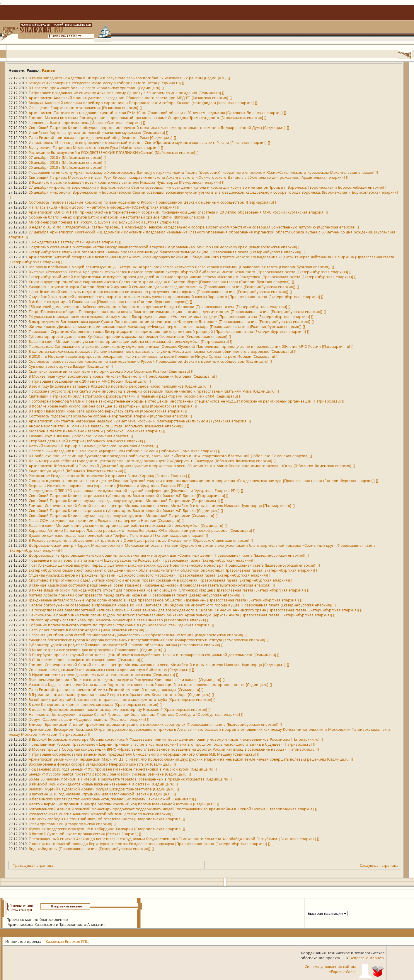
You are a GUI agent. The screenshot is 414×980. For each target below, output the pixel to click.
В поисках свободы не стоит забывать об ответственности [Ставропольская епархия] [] (107, 819)
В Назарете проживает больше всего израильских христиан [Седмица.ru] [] (96, 88)
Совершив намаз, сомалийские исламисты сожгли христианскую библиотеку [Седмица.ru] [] (111, 669)
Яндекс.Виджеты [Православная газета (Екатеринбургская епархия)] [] (91, 849)
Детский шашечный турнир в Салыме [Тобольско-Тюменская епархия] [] (93, 446)
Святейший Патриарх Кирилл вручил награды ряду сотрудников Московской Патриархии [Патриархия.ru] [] (126, 500)
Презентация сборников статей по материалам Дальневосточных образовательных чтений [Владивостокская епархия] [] (138, 635)
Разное (48, 70)
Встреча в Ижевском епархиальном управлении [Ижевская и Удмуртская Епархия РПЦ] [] (109, 485)
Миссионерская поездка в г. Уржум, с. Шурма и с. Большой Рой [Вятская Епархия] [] (104, 222)
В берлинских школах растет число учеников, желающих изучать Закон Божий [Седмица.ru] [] (113, 799)
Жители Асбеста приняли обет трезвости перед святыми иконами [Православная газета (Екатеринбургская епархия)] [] (136, 595)
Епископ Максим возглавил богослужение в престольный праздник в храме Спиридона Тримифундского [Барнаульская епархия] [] (148, 117)
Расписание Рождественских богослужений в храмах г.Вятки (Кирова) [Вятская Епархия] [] (110, 476)
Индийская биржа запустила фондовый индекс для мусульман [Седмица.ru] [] (99, 132)
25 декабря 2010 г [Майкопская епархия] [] (67, 167)
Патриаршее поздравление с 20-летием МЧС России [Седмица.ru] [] (90, 381)
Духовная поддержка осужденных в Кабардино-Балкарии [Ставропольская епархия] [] (107, 829)
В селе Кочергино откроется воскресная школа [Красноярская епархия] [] (95, 704)
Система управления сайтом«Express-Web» (330, 969)
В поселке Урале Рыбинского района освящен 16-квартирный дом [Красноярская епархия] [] (113, 406)
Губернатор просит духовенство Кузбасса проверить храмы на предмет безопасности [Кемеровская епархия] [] (130, 336)
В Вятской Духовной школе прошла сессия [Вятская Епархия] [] (85, 834)
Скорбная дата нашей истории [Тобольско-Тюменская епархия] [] (88, 441)
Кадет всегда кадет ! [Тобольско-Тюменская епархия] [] (78, 471)
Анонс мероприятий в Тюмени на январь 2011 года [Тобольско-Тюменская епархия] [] (107, 426)
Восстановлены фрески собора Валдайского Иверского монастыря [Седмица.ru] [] (102, 764)
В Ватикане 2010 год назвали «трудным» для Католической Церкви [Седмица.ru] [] (102, 794)
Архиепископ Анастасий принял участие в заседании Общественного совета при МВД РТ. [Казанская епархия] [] (130, 98)
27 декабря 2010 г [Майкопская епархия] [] (67, 157)
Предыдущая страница (33, 865)
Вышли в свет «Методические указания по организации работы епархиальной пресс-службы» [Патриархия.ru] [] (131, 341)
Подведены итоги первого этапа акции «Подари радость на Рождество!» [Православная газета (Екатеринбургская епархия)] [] (143, 560)
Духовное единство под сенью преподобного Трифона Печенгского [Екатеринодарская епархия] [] (118, 535)
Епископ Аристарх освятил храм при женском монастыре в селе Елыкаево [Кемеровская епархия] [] (119, 620)
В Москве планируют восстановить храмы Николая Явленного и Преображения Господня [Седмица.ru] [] (124, 376)
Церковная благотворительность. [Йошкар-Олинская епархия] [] (87, 122)
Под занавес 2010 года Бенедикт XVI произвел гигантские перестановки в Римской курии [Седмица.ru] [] (123, 769)
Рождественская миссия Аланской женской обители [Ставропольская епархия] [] (102, 814)
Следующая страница (379, 865)
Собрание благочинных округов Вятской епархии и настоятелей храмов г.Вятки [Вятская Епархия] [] (119, 217)
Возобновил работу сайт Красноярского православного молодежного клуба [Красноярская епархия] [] (122, 699)
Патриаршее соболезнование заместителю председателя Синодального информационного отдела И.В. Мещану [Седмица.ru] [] (144, 754)
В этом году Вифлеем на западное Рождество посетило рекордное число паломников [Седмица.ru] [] (120, 386)
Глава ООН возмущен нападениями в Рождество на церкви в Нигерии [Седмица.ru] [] (106, 520)
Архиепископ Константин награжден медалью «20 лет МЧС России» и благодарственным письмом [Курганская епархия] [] (140, 421)
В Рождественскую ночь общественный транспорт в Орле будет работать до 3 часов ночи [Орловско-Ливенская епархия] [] (141, 540)
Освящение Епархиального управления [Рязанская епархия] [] (85, 108)
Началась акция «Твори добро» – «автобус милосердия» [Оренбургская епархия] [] (104, 207)
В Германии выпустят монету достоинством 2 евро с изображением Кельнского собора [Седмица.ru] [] (121, 694)
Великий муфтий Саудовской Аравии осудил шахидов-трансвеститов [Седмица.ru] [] (104, 789)
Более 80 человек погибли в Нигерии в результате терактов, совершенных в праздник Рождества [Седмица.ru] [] (130, 779)
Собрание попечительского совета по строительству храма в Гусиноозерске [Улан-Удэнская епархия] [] (121, 625)
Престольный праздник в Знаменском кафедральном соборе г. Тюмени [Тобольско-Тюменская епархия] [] (125, 451)
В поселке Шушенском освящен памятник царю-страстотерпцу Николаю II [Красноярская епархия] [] (120, 709)
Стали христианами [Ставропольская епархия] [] (72, 824)
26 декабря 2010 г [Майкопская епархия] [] (67, 162)
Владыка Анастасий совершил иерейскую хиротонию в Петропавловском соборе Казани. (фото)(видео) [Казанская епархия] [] (143, 103)
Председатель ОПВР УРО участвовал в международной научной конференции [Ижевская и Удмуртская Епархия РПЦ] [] (136, 490)
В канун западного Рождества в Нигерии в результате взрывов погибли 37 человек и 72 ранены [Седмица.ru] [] (129, 78)
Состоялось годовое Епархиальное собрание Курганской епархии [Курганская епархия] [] (110, 416)
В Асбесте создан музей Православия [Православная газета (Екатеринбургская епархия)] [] (110, 301)
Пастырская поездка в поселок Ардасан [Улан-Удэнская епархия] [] (88, 630)
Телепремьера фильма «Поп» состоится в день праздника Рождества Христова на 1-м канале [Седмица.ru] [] (127, 679)
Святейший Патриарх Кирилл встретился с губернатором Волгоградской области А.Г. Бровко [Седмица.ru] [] (126, 510)
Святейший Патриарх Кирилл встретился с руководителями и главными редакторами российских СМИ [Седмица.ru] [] (135, 396)
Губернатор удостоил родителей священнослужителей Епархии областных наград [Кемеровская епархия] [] (126, 645)
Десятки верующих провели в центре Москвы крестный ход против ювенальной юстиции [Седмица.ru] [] (124, 804)
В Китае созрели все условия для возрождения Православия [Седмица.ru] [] (97, 650)
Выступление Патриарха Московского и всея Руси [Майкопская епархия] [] (96, 147)
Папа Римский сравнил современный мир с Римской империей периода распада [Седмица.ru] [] (116, 689)
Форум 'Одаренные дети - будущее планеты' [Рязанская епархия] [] (89, 719)
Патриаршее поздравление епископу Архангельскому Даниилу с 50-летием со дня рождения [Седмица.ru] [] (127, 93)
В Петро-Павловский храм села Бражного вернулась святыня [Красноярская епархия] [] (108, 411)
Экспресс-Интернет (365, 958)
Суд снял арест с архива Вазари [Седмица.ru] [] (71, 366)
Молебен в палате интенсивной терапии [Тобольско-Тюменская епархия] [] (97, 431)
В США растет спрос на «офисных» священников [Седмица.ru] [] (86, 660)
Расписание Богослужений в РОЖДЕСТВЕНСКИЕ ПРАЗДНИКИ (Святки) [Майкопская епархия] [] (114, 152)
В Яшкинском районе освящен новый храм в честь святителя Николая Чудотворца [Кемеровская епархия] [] (127, 182)
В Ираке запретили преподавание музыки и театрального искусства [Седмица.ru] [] (104, 674)
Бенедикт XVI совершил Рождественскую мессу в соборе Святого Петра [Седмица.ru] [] (107, 83)
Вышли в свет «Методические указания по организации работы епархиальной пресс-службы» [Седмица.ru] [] (128, 525)
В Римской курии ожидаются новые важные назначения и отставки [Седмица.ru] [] (103, 784)
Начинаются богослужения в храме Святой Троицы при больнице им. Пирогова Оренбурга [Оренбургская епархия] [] (136, 714)
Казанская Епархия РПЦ (67, 941)
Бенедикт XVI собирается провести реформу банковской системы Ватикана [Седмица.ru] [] (110, 774)
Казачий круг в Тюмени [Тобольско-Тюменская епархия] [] (81, 436)
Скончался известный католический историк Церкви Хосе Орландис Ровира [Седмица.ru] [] (111, 371)
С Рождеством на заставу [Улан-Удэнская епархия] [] (75, 242)
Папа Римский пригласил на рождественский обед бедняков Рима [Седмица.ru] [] (102, 137)
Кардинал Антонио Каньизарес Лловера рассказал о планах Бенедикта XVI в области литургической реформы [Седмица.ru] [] (142, 530)
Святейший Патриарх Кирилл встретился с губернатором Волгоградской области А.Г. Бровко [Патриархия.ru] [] (129, 495)
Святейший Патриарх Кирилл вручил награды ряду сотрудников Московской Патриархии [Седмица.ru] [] (123, 515)
